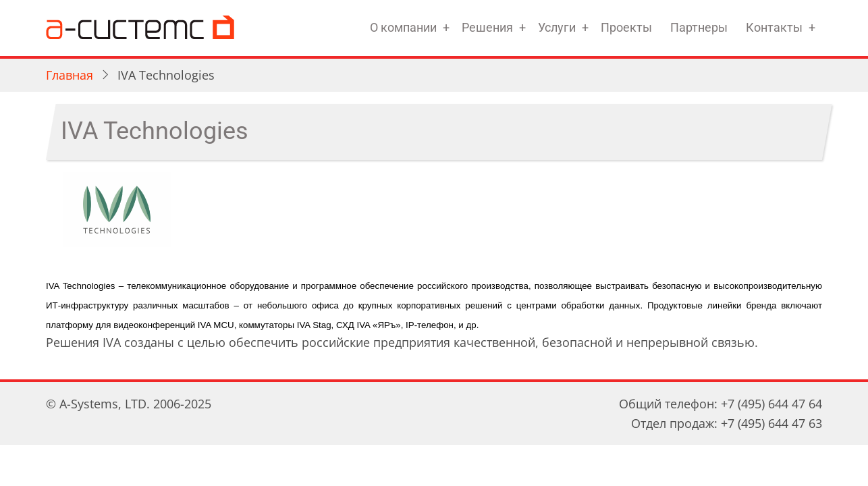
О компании (403, 27)
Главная (70, 75)
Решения (487, 27)
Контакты (774, 27)
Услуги (557, 27)
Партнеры (699, 27)
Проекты (626, 27)
